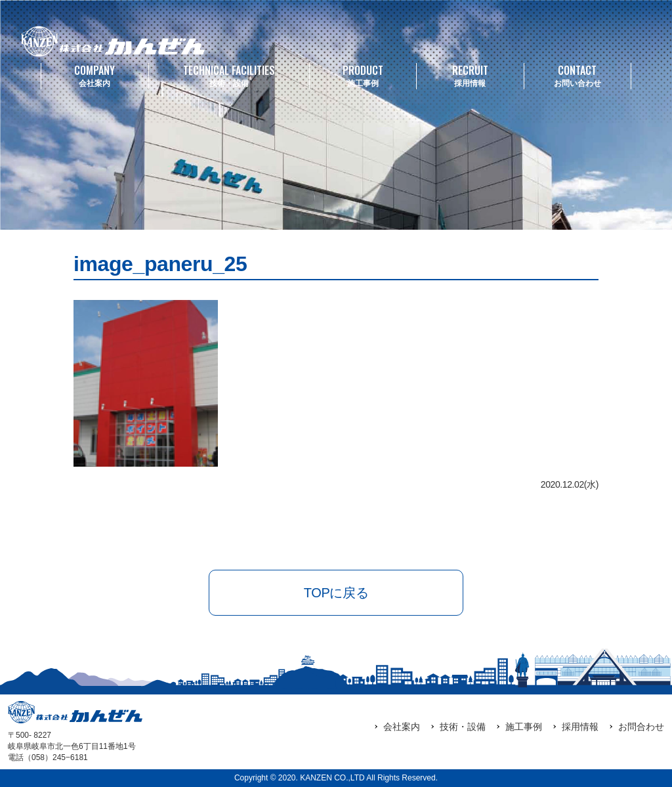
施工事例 (363, 75)
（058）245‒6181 (56, 757)
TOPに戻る (336, 593)
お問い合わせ (577, 75)
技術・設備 (229, 75)
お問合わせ (641, 727)
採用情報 (470, 75)
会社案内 (95, 75)
